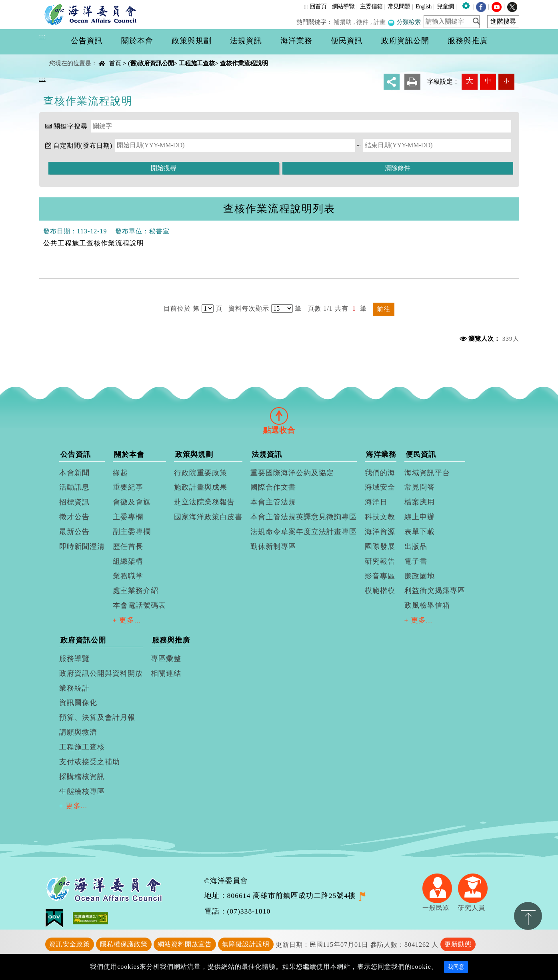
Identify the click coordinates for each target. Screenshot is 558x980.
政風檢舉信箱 (427, 605)
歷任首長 (128, 546)
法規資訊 (267, 454)
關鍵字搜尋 (71, 126)
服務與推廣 (171, 640)
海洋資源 (380, 532)
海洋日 (376, 502)
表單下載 (420, 532)
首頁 (115, 63)
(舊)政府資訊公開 (151, 63)
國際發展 (380, 546)
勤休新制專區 (273, 546)
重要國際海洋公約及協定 (292, 473)
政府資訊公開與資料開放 (101, 673)
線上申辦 (420, 517)
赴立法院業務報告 (204, 502)
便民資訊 (421, 454)
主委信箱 (371, 6)
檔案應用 (420, 502)
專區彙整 (166, 659)
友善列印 (412, 82)
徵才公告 (74, 517)
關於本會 (129, 454)
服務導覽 (74, 659)
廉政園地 (420, 576)
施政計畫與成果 (201, 487)
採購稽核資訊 (82, 777)
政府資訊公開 (83, 640)
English (423, 6)
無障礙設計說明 (246, 944)
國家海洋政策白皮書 (208, 517)
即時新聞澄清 (82, 546)
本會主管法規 (273, 502)
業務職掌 (128, 576)
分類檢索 (404, 22)
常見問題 (399, 6)
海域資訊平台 (427, 473)
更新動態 (458, 944)
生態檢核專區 (82, 791)
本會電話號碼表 (139, 605)
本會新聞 (74, 473)
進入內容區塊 (20, 5)
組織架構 (128, 561)
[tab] (279, 416)
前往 (384, 309)
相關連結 (166, 673)
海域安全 (380, 487)
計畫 (380, 22)
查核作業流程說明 (244, 63)
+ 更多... (127, 620)
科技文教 (380, 517)
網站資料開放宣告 (185, 944)
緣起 (120, 473)
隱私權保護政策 (124, 944)
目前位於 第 (182, 308)
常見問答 (420, 487)
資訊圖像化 (78, 703)
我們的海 (380, 473)
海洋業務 (381, 454)
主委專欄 (128, 517)
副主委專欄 (132, 532)
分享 (392, 82)
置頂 (528, 916)
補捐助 (344, 22)
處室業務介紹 (136, 590)
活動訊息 (74, 487)
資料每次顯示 (249, 308)
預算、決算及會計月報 (97, 717)
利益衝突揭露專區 (435, 590)
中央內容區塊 (60, 56)
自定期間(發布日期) (83, 146)
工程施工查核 (197, 63)
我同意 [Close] (456, 967)
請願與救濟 (78, 732)
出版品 (416, 546)
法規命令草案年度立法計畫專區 (304, 532)
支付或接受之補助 (90, 762)
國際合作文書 (273, 487)
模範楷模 (380, 590)
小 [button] (506, 81)
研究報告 (380, 561)
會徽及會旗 (132, 502)
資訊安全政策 (70, 944)
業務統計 (74, 688)
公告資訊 (76, 454)
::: (306, 6)
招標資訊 (74, 502)
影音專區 (380, 576)
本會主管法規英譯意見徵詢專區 (304, 517)
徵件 (364, 22)
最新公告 (74, 532)
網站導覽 (343, 6)
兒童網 (445, 6)
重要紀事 (128, 487)
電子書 (416, 561)
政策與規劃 (194, 454)
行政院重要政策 (201, 473)
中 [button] (488, 81)
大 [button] (469, 81)
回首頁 (318, 6)
